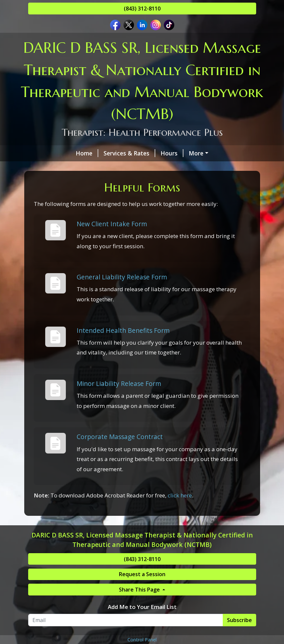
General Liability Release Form (122, 305)
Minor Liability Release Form (119, 411)
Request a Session (142, 602)
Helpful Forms (119, 167)
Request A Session (62, 167)
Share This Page (140, 617)
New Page (81, 181)
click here (180, 523)
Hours (130, 153)
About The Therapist (178, 153)
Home (45, 153)
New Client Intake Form (112, 251)
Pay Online (233, 167)
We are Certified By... (178, 167)
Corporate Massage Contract (120, 464)
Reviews (47, 181)
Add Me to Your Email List (142, 635)
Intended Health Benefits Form (123, 358)
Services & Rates (87, 153)
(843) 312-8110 (142, 9)
